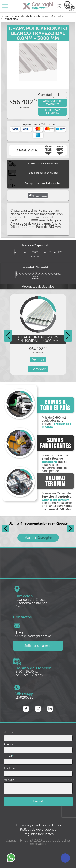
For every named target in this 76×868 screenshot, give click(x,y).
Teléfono (9, 768)
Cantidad (45, 95)
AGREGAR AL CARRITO (53, 103)
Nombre (10, 733)
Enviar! (38, 801)
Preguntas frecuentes (38, 834)
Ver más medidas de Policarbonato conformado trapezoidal (31, 18)
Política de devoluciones (38, 830)
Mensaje (9, 780)
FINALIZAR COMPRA (52, 112)
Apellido (9, 744)
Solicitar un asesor (38, 646)
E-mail (8, 756)
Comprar (38, 369)
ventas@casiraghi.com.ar (33, 634)
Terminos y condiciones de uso (38, 825)
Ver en (38, 538)
